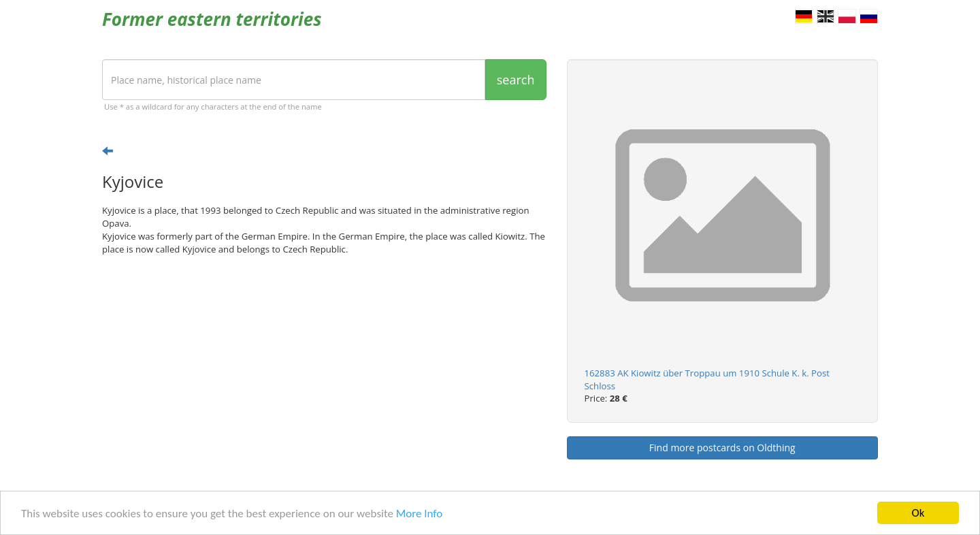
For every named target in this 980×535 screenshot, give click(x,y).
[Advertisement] (324, 372)
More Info (419, 514)
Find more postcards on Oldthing (722, 448)
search (516, 80)
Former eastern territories (212, 19)
